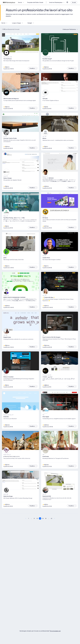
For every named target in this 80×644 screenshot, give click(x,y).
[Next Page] (54, 524)
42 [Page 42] (51, 524)
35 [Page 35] (46, 524)
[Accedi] (74, 2)
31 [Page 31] (34, 524)
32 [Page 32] (37, 524)
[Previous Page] (26, 524)
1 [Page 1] (29, 524)
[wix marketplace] (9, 2)
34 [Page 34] (43, 524)
